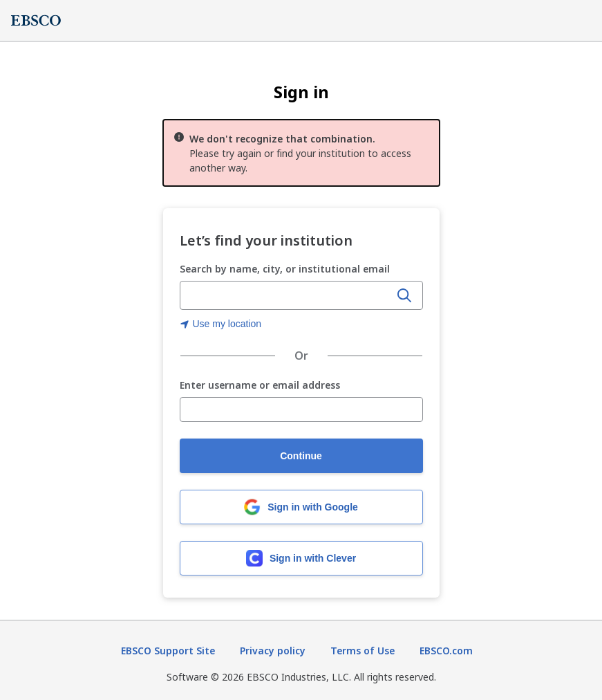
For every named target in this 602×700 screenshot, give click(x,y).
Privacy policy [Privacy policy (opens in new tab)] (273, 651)
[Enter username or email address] (301, 409)
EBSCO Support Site (168, 651)
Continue (301, 456)
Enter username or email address (260, 386)
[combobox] (286, 295)
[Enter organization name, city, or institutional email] (286, 296)
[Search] (404, 295)
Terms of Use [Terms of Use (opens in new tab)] (363, 651)
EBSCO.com (446, 651)
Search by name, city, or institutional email (285, 269)
